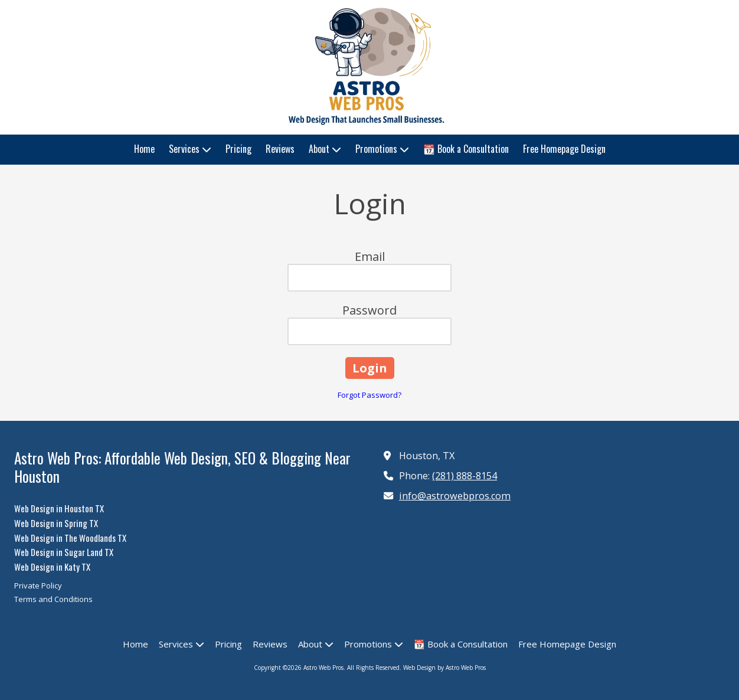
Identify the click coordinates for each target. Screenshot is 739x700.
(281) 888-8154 (465, 476)
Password (369, 310)
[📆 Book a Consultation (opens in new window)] (466, 150)
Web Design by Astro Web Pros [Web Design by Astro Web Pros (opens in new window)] (444, 668)
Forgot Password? (369, 395)
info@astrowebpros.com (455, 496)
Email (370, 256)
